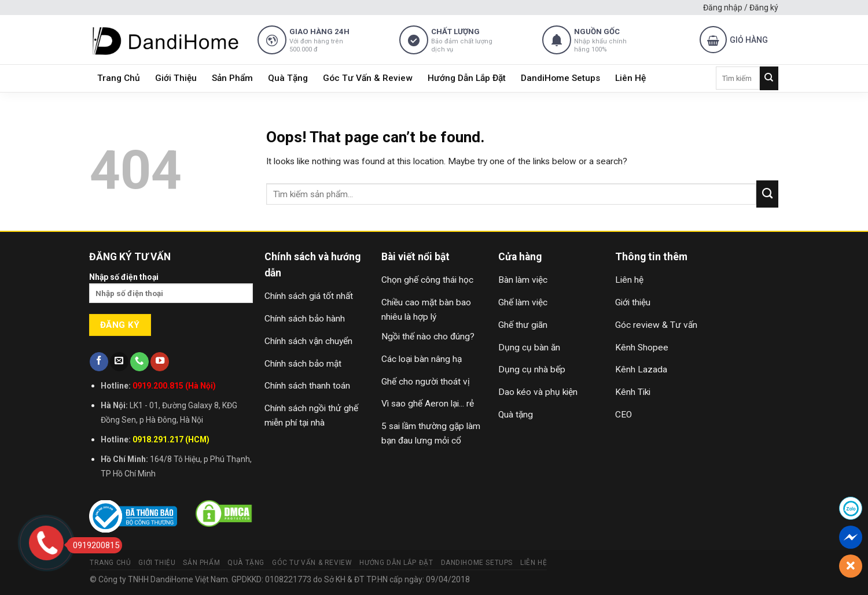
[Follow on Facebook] (99, 362)
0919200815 (93, 545)
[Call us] (139, 362)
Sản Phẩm (232, 78)
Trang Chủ (119, 78)
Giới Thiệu (176, 78)
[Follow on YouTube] (160, 362)
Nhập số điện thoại (171, 292)
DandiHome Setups (560, 78)
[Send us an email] (119, 362)
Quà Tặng (288, 78)
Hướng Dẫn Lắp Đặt (467, 78)
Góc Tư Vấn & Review (368, 78)
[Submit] (769, 78)
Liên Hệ (630, 78)
